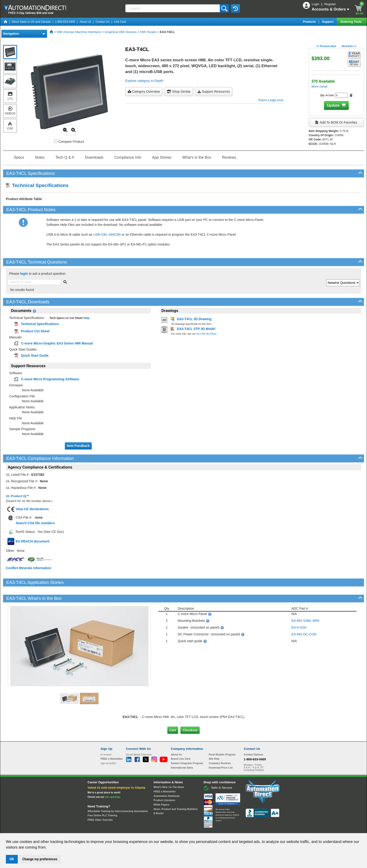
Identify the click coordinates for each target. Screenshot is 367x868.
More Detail (319, 86)
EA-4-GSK (299, 612)
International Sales (182, 751)
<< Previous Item (326, 46)
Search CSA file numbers (35, 523)
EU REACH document (33, 541)
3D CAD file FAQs (206, 334)
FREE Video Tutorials (100, 804)
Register (330, 4)
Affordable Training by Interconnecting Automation (118, 795)
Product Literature (164, 784)
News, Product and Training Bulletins (176, 793)
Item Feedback (78, 446)
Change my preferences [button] (40, 859)
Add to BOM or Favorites (336, 122)
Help (86, 318)
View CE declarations (32, 509)
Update (333, 105)
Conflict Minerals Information (29, 568)
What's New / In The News (169, 771)
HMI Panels (148, 32)
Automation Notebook (167, 780)
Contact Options (254, 738)
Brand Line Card (181, 743)
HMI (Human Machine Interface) (79, 32)
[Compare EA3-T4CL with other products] (56, 141)
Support (328, 22)
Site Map (111, 829)
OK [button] (12, 859)
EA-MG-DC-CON (304, 618)
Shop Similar (179, 92)
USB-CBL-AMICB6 (107, 234)
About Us (85, 22)
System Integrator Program (187, 747)
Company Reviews (220, 747)
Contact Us (102, 22)
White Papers (161, 789)
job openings (113, 781)
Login (316, 4)
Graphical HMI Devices (121, 32)
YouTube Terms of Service (244, 829)
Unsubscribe (158, 829)
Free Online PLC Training (102, 799)
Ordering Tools (351, 22)
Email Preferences (180, 829)
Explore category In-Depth (144, 81)
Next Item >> (349, 46)
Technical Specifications (37, 185)
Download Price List (221, 751)
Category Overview (144, 92)
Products (310, 22)
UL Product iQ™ (18, 496)
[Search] (173, 8)
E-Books (159, 797)
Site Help (214, 743)
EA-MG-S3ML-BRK (306, 605)
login (24, 274)
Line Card (120, 22)
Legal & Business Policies (210, 829)
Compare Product (69, 142)
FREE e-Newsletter (165, 776)
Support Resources (214, 92)
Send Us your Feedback (133, 829)
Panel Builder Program (222, 738)
